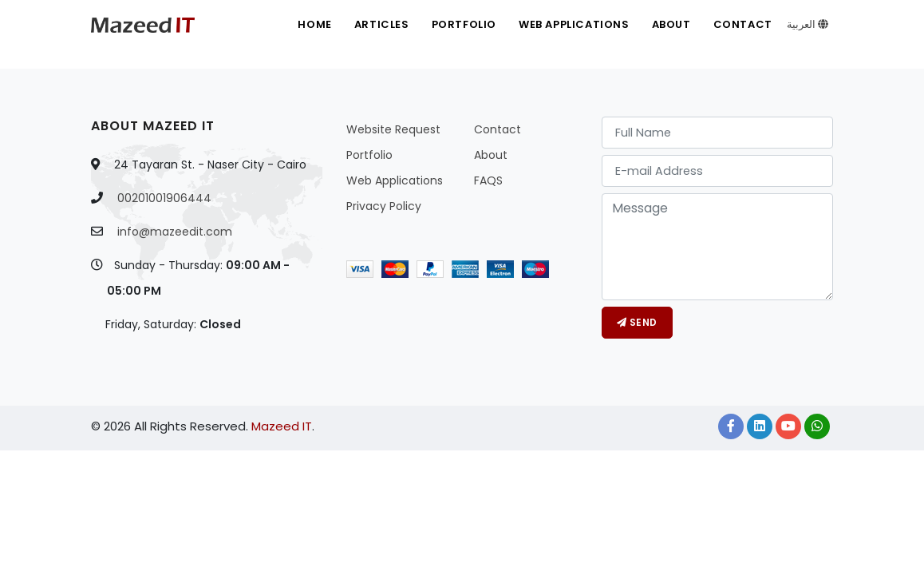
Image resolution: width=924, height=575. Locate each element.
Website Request (393, 129)
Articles (382, 24)
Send (637, 322)
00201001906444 (164, 198)
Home (314, 24)
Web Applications (574, 24)
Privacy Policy (384, 206)
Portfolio (464, 24)
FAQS (488, 180)
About (671, 24)
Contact (743, 24)
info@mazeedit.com (175, 232)
